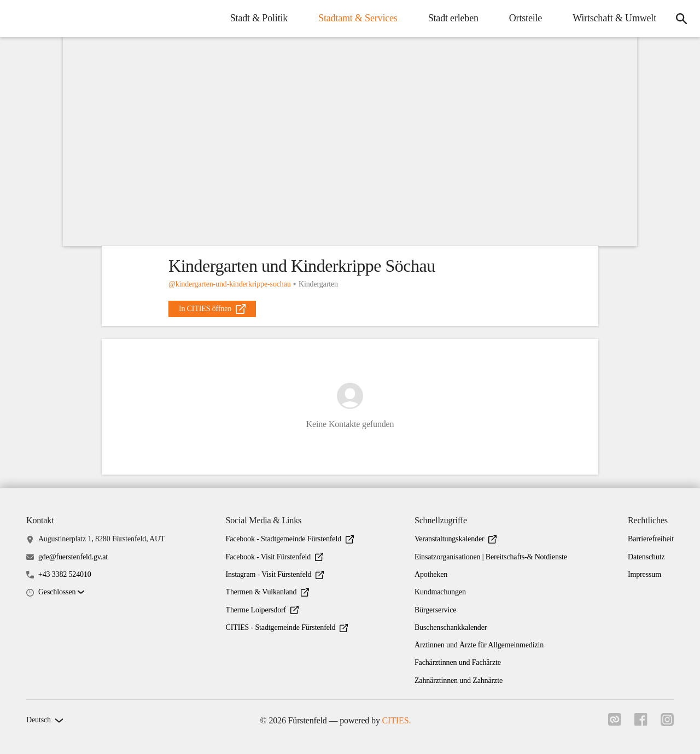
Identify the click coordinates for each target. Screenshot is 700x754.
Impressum (644, 574)
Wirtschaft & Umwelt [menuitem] (614, 18)
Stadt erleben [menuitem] (453, 18)
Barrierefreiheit (651, 539)
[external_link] (212, 309)
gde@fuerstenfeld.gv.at (73, 557)
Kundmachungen (440, 592)
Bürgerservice (435, 610)
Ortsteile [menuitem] (526, 18)
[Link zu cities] (615, 723)
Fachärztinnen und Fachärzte (458, 662)
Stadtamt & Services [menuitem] (358, 18)
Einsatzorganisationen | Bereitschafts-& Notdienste (491, 557)
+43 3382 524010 (65, 574)
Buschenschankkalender (451, 627)
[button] (61, 592)
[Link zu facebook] (641, 723)
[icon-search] (681, 19)
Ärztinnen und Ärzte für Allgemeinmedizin (479, 645)
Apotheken (431, 574)
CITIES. (397, 720)
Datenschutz (646, 557)
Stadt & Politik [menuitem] (259, 18)
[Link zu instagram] (667, 723)
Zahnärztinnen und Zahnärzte (459, 680)
